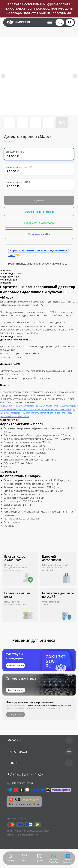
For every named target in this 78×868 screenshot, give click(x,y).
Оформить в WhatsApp (39, 223)
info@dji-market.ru (22, 783)
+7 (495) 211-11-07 (25, 774)
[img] (39, 685)
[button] (48, 22)
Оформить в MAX (39, 234)
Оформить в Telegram (39, 212)
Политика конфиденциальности (22, 835)
